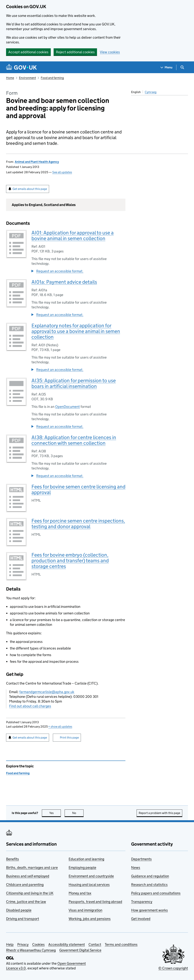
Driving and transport (23, 919)
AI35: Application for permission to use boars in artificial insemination (74, 383)
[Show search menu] (182, 67)
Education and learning (86, 859)
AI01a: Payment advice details (64, 282)
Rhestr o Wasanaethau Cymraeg (31, 950)
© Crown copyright (173, 968)
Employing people (82, 868)
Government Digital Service (80, 950)
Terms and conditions (121, 944)
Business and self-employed (28, 876)
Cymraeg (151, 92)
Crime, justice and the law (26, 902)
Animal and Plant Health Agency (37, 162)
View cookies (110, 52)
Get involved (141, 919)
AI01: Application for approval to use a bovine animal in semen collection (73, 235)
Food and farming (52, 78)
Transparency (142, 902)
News (136, 868)
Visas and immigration (85, 910)
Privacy (23, 944)
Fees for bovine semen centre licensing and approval (78, 489)
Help (10, 944)
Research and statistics (149, 885)
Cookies (38, 944)
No (78, 813)
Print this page (69, 738)
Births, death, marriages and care (32, 868)
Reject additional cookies (75, 52)
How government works (149, 910)
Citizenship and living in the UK (30, 893)
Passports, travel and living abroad (95, 902)
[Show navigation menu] (167, 67)
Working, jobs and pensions (90, 919)
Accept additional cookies (28, 52)
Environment (27, 78)
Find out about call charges (30, 706)
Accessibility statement (67, 944)
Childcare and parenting (25, 885)
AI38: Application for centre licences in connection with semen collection (74, 440)
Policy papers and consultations (156, 893)
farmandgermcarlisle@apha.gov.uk (47, 692)
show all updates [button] (60, 727)
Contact (95, 944)
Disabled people (19, 910)
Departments (141, 859)
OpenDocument (67, 407)
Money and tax (80, 893)
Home (10, 78)
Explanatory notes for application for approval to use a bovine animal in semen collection (76, 331)
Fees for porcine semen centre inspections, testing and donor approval (78, 524)
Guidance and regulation (150, 876)
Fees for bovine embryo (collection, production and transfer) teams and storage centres (70, 561)
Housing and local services (89, 885)
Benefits (13, 859)
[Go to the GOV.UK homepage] (21, 67)
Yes (55, 813)
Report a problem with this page (159, 813)
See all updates (62, 172)
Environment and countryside (91, 876)
